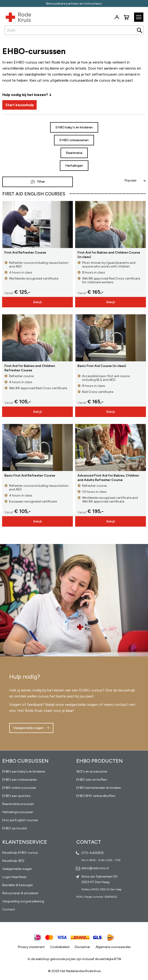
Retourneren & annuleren (20, 893)
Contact (9, 909)
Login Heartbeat (14, 877)
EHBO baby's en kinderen (74, 127)
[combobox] (74, 30)
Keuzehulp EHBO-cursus (20, 853)
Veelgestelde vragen (28, 728)
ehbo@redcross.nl (95, 868)
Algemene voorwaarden (113, 947)
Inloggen (117, 17)
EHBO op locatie (14, 828)
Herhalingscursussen (18, 812)
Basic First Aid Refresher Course (30, 476)
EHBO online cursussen (19, 788)
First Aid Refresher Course (25, 253)
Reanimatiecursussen (18, 804)
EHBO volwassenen (74, 140)
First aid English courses (20, 820)
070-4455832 (93, 853)
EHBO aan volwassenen (20, 780)
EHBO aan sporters (16, 796)
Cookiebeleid (60, 947)
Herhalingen (74, 166)
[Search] (139, 30)
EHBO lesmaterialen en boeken (99, 788)
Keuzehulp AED (13, 861)
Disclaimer (82, 947)
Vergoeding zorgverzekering (23, 901)
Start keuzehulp (20, 105)
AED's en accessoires (92, 772)
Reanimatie (74, 153)
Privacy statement (31, 947)
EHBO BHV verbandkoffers (96, 796)
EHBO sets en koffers (92, 780)
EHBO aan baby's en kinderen (24, 772)
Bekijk (38, 302)
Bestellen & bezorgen (18, 885)
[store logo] (16, 16)
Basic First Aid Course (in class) (102, 366)
